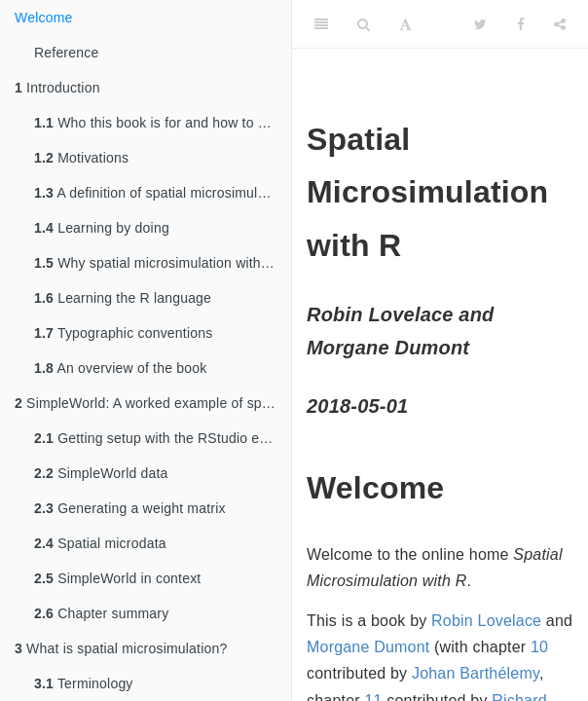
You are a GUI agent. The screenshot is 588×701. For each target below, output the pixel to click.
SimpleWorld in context (117, 578)
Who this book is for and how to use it (163, 123)
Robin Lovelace (486, 621)
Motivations (81, 158)
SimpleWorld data (101, 473)
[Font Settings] (405, 24)
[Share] (560, 24)
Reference (66, 53)
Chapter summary (101, 613)
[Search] (364, 24)
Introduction (57, 88)
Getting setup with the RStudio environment (163, 438)
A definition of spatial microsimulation (161, 193)
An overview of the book (120, 368)
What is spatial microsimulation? (121, 648)
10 (539, 647)
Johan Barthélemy (476, 673)
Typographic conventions (123, 333)
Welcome (44, 18)
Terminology (84, 683)
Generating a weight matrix (130, 508)
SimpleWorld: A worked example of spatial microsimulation (153, 403)
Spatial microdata (100, 543)
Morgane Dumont (368, 647)
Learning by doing (102, 228)
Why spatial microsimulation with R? (158, 263)
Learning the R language (123, 298)
